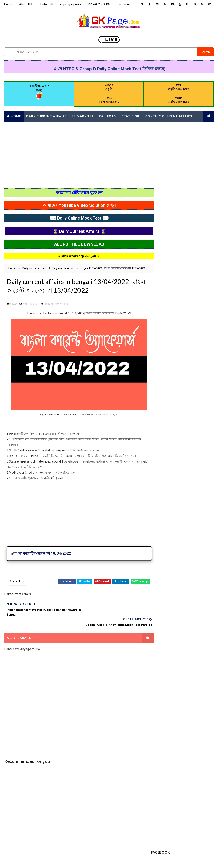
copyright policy (71, 4)
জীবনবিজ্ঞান (159, 580)
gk (155, 483)
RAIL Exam (108, 116)
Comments (203, 213)
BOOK (177, 409)
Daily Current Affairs (46, 116)
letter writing (162, 491)
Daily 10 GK (189, 431)
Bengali (158, 409)
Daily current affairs (56, 309)
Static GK (131, 116)
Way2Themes (42, 860)
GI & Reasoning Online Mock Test (174, 476)
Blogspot (79, 860)
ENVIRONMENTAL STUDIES (168, 453)
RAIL (184, 535)
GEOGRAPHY (193, 468)
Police (194, 513)
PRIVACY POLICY (99, 4)
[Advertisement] (109, 154)
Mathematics (192, 491)
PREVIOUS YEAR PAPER (166, 528)
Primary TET (83, 116)
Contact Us (46, 4)
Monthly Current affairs (168, 116)
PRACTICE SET (161, 520)
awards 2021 (161, 401)
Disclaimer (125, 4)
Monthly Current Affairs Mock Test (176, 506)
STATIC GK (159, 550)
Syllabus (184, 550)
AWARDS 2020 (184, 394)
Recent (161, 213)
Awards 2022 (188, 401)
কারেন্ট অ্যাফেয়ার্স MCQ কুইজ (167, 573)
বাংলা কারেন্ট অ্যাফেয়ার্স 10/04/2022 (42, 558)
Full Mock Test (163, 468)
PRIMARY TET (161, 535)
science (188, 543)
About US (26, 4)
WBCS (157, 558)
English (158, 446)
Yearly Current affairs (168, 565)
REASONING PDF (162, 543)
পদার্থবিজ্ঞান (184, 580)
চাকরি (199, 573)
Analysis (159, 394)
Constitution (162, 431)
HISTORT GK (176, 483)
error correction (165, 461)
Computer (178, 423)
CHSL (156, 423)
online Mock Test (164, 513)
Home (8, 4)
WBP (176, 558)
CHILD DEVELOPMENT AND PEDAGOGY (175, 416)
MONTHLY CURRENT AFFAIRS (169, 498)
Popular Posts (182, 213)
